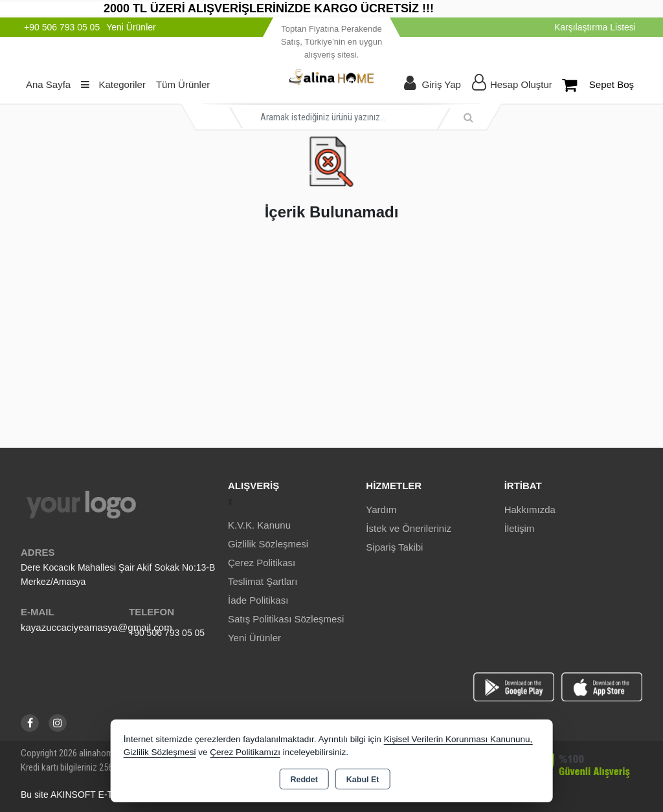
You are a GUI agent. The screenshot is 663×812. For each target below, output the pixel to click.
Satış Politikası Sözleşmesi (286, 619)
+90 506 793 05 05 (167, 633)
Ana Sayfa (48, 84)
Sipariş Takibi (394, 547)
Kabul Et (363, 780)
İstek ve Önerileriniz (409, 528)
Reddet (304, 780)
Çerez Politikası (262, 563)
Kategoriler (113, 84)
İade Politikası (258, 600)
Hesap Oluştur (521, 84)
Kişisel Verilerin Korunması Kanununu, (458, 739)
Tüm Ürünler (183, 84)
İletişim (520, 528)
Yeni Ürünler (254, 638)
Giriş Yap (442, 84)
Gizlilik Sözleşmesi (268, 544)
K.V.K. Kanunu (259, 525)
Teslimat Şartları (263, 581)
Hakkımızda (530, 510)
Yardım (381, 510)
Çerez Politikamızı (245, 752)
